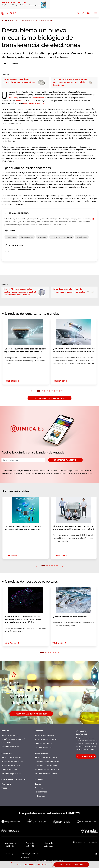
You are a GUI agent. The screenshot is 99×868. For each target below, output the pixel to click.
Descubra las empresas (44, 735)
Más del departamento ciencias (49, 398)
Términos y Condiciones (29, 854)
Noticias (38, 784)
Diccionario (6, 784)
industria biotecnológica (34, 103)
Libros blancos (41, 792)
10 (62, 391)
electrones (20, 100)
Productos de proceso (11, 765)
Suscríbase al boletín (65, 460)
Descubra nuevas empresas (46, 739)
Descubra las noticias (10, 735)
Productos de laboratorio (12, 762)
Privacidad (25, 858)
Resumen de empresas (44, 747)
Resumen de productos (11, 773)
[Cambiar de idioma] (88, 13)
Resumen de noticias (10, 746)
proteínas (13, 98)
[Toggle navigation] (96, 14)
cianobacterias (38, 98)
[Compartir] (83, 13)
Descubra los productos (11, 757)
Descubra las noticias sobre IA (31, 714)
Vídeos (4, 788)
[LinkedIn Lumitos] (96, 854)
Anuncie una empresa (43, 743)
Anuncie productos (9, 769)
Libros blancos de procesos (46, 765)
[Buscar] (78, 13)
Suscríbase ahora (86, 756)
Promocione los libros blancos (47, 769)
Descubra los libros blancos (46, 757)
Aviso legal (11, 854)
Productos (39, 788)
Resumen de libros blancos (46, 773)
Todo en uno (40, 796)
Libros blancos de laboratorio (47, 762)
